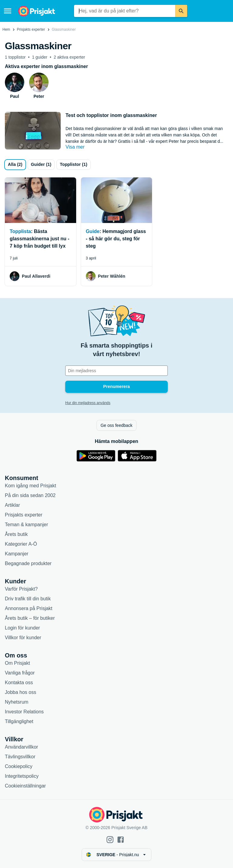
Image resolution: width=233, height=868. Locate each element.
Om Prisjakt (17, 663)
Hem (6, 29)
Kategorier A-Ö (21, 544)
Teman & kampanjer (26, 525)
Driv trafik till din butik (28, 599)
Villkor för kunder (23, 638)
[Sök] (181, 11)
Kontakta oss (19, 683)
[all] (15, 165)
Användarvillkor (21, 747)
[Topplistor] (73, 165)
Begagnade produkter (28, 563)
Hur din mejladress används (88, 403)
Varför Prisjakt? (21, 589)
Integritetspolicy (22, 776)
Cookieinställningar (25, 786)
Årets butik (16, 534)
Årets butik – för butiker (30, 618)
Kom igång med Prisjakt (30, 486)
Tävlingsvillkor (20, 757)
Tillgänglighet (19, 721)
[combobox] (125, 11)
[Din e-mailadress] (116, 371)
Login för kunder (22, 628)
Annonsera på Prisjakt (29, 608)
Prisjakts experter (31, 29)
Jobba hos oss (20, 692)
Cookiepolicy (19, 766)
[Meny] (8, 11)
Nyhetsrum (17, 702)
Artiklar (12, 505)
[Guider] (41, 165)
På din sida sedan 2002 (30, 495)
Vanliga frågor (20, 673)
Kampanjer (17, 554)
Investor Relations (24, 712)
